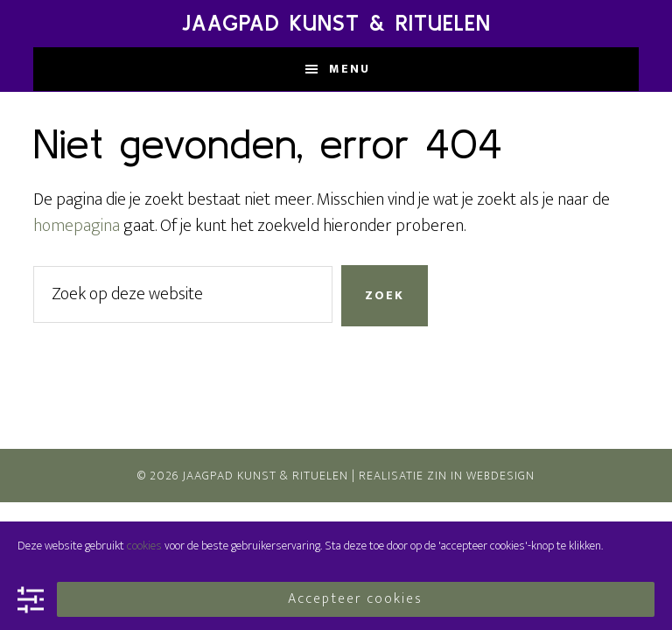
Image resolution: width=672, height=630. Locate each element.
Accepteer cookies (355, 599)
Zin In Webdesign (481, 476)
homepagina (77, 226)
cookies (144, 546)
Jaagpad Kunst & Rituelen (336, 23)
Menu (350, 69)
